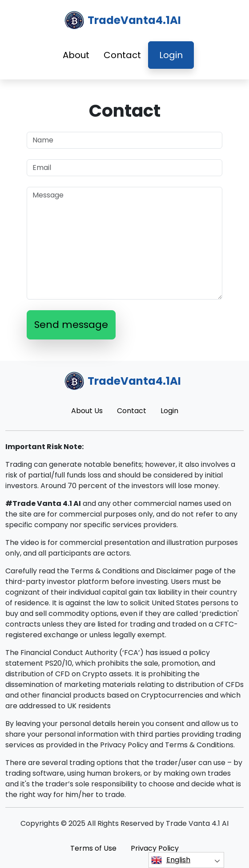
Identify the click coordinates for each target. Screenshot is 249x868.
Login (171, 55)
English (171, 860)
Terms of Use (93, 848)
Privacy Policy (155, 848)
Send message (71, 325)
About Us (87, 411)
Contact (122, 55)
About (76, 55)
